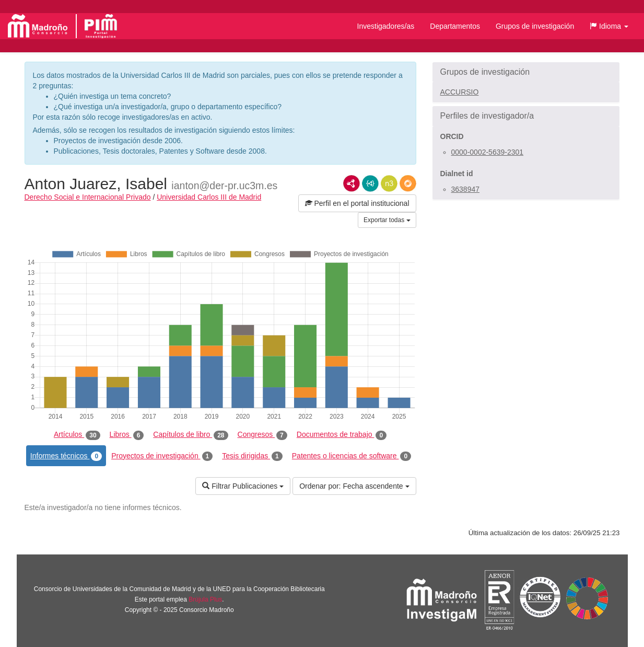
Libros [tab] (127, 435)
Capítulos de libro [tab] (190, 435)
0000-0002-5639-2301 (488, 152)
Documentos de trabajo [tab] (342, 435)
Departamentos (455, 26)
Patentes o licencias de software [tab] (352, 456)
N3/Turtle (389, 183)
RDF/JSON (408, 183)
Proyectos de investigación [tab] (162, 456)
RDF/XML (352, 183)
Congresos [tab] (262, 435)
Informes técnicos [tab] (66, 456)
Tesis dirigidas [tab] (252, 456)
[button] (609, 26)
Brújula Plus (205, 599)
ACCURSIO (460, 92)
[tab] (526, 72)
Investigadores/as (386, 26)
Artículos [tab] (77, 435)
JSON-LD (370, 183)
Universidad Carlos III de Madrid (209, 197)
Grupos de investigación (535, 26)
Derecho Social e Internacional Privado (88, 197)
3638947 (466, 189)
